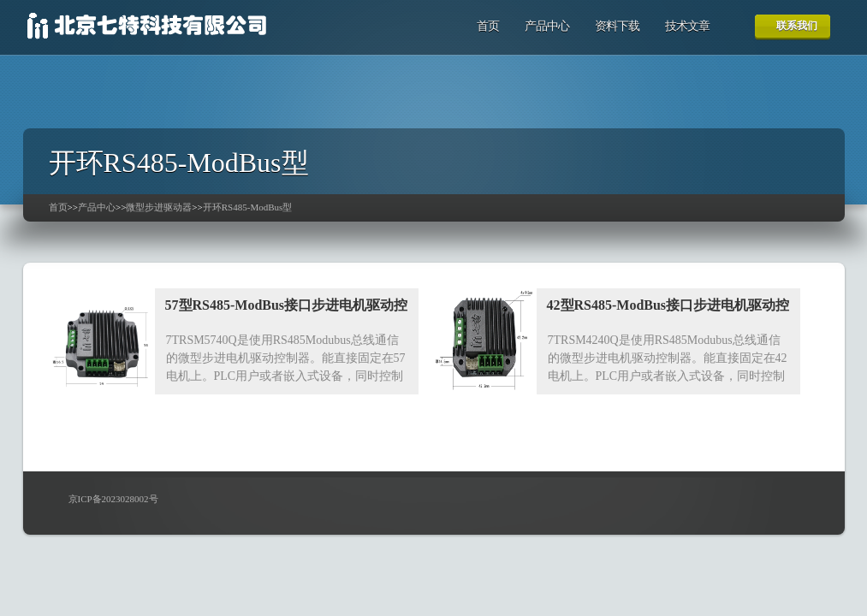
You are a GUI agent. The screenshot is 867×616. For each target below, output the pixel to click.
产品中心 (547, 26)
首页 (488, 26)
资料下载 (617, 26)
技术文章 (687, 26)
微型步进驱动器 (159, 207)
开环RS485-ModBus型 (248, 207)
